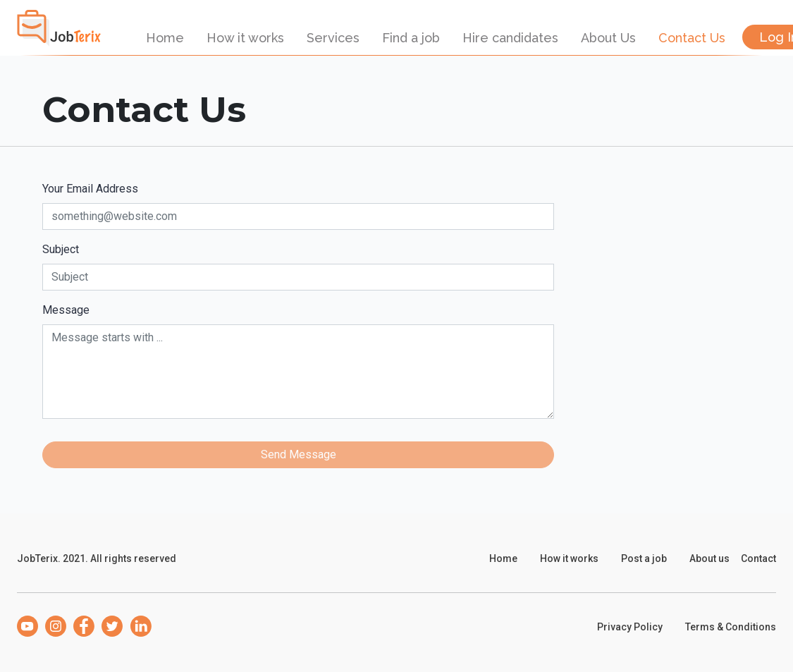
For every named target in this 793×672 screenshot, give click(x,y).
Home (165, 38)
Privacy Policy (630, 627)
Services (333, 38)
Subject (61, 249)
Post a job (644, 558)
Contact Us (692, 38)
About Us (608, 38)
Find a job (411, 38)
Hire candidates (510, 38)
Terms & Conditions (731, 627)
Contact (758, 558)
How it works (245, 38)
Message (66, 310)
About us (709, 558)
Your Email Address (90, 189)
